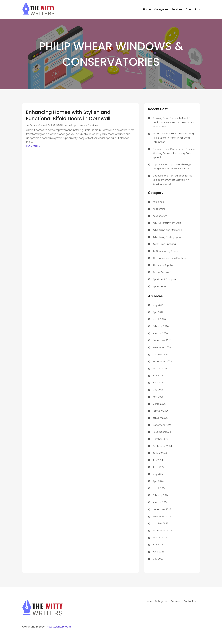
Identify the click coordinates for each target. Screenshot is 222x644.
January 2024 (160, 502)
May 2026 (158, 305)
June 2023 (158, 552)
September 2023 (162, 530)
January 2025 (160, 418)
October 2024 (160, 439)
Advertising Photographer (167, 237)
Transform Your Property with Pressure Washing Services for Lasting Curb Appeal (174, 153)
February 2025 (161, 411)
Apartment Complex (164, 279)
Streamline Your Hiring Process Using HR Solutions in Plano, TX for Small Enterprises (173, 138)
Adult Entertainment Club (167, 223)
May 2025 (158, 390)
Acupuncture (160, 216)
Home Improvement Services (81, 125)
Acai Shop (158, 202)
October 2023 (160, 523)
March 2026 (159, 319)
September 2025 (162, 361)
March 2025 (159, 404)
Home (147, 9)
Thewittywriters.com (58, 627)
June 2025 (158, 383)
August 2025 (160, 368)
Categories (161, 9)
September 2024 (162, 446)
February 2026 (161, 326)
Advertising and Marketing (167, 230)
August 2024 (160, 453)
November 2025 (162, 347)
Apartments (159, 286)
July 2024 (158, 460)
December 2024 (162, 425)
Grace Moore (38, 125)
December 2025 (162, 340)
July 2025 (158, 376)
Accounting (159, 209)
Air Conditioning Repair (165, 251)
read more (33, 146)
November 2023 (162, 516)
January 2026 (160, 333)
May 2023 (158, 559)
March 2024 (159, 488)
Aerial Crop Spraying (164, 244)
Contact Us (193, 9)
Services (177, 9)
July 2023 (158, 545)
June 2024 (158, 467)
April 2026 (158, 312)
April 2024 (158, 481)
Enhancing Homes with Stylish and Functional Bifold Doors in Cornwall (68, 115)
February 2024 (161, 495)
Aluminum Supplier (163, 265)
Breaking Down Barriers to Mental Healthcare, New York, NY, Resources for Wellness (173, 122)
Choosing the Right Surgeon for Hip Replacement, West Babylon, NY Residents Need (173, 180)
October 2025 (160, 354)
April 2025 (158, 397)
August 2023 (160, 538)
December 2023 (162, 509)
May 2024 (158, 474)
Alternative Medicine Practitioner (171, 258)
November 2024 (162, 432)
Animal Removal (162, 272)
